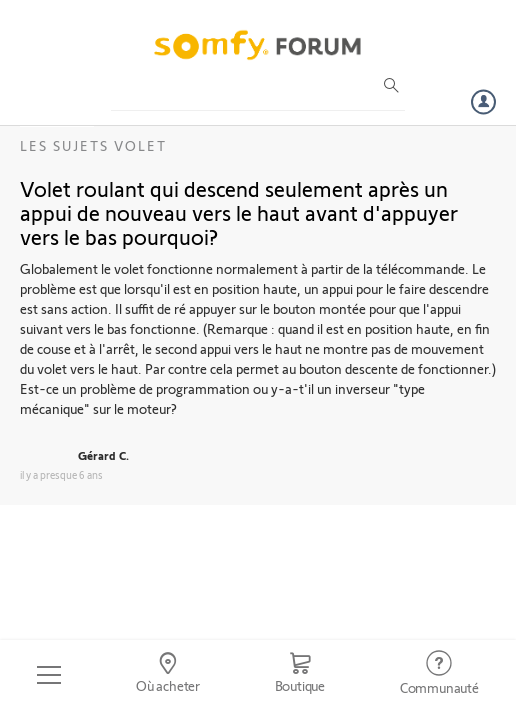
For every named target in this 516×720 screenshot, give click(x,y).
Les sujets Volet (93, 145)
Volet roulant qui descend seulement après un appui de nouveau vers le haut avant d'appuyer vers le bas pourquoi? (239, 212)
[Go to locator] (168, 675)
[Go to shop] (299, 675)
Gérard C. (103, 455)
